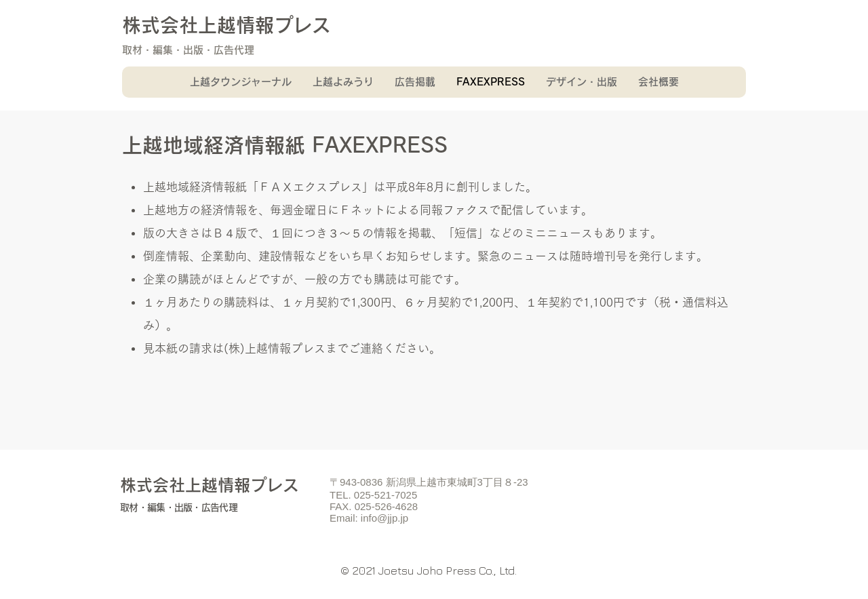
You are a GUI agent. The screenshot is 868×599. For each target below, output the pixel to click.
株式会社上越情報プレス (226, 25)
